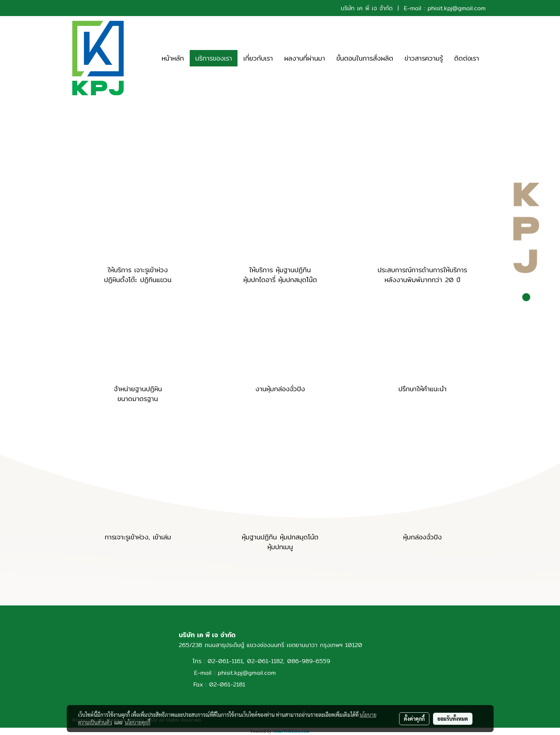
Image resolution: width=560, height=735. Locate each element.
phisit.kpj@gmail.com (457, 8)
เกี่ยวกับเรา (258, 58)
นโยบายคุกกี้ (138, 722)
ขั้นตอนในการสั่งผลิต (365, 58)
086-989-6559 (309, 661)
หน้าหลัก (173, 58)
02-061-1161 (225, 661)
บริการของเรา (214, 58)
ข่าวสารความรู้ (424, 58)
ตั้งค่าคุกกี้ (414, 719)
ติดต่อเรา (467, 58)
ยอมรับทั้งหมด (453, 719)
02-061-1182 (265, 661)
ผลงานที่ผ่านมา (305, 58)
